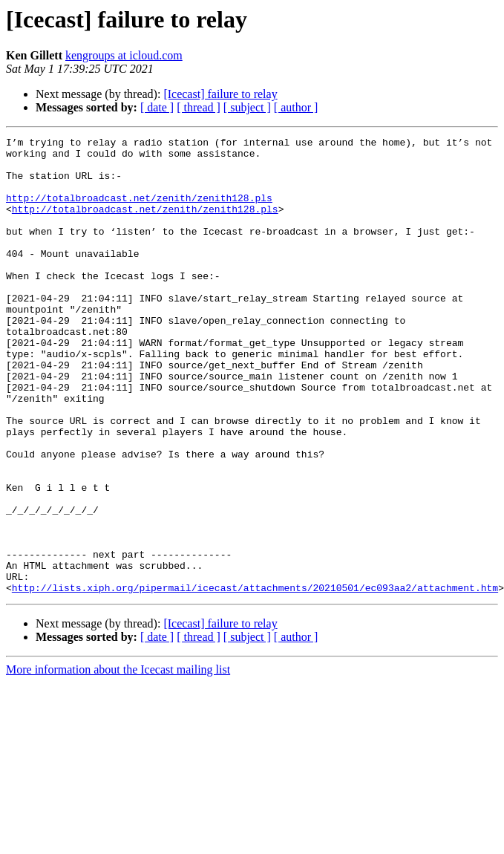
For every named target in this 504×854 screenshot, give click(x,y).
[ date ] (157, 107)
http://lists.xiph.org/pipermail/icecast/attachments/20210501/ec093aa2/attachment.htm (255, 679)
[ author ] (296, 107)
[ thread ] (199, 107)
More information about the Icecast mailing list (118, 761)
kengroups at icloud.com (124, 55)
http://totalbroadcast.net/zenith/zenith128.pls (139, 211)
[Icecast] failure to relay (220, 94)
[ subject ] (247, 107)
